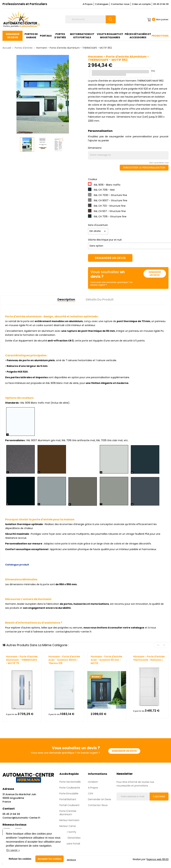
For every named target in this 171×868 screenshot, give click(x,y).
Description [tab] (66, 299)
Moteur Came (68, 826)
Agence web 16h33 (158, 859)
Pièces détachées (70, 838)
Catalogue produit (17, 565)
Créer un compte (141, 4)
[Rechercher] (90, 19)
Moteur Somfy (68, 832)
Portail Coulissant (69, 805)
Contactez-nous (120, 4)
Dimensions (95, 148)
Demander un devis (110, 258)
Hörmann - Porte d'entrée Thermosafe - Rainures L (149, 658)
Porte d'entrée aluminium (68, 813)
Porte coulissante (70, 788)
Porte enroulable (69, 793)
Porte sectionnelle (70, 782)
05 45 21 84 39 (161, 4)
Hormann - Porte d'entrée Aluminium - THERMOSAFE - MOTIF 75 (22, 660)
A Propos (88, 4)
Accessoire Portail (70, 844)
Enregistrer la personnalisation (144, 168)
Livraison (93, 782)
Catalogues (102, 4)
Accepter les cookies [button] (50, 859)
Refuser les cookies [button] (20, 859)
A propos (93, 788)
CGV (91, 793)
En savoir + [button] (13, 850)
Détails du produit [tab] (100, 299)
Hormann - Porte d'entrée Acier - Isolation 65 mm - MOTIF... (106, 660)
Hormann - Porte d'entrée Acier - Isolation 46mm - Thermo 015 (64, 660)
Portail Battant (68, 799)
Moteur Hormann (69, 820)
